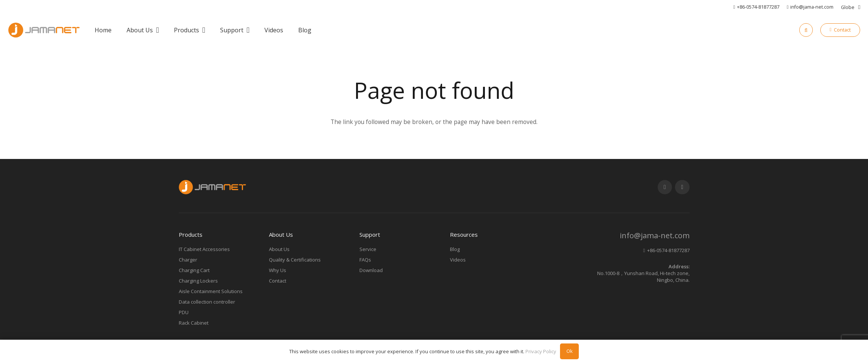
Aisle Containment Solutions (211, 291)
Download (371, 270)
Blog (455, 249)
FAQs (365, 260)
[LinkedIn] (682, 187)
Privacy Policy (541, 351)
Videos (458, 260)
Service (368, 249)
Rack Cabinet (194, 323)
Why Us (278, 270)
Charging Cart (194, 270)
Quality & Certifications (295, 260)
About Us (279, 249)
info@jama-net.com (655, 235)
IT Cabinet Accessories (204, 249)
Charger (188, 260)
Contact (278, 281)
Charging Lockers (198, 281)
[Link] (44, 30)
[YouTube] (665, 187)
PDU (184, 312)
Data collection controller (207, 302)
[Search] (806, 30)
